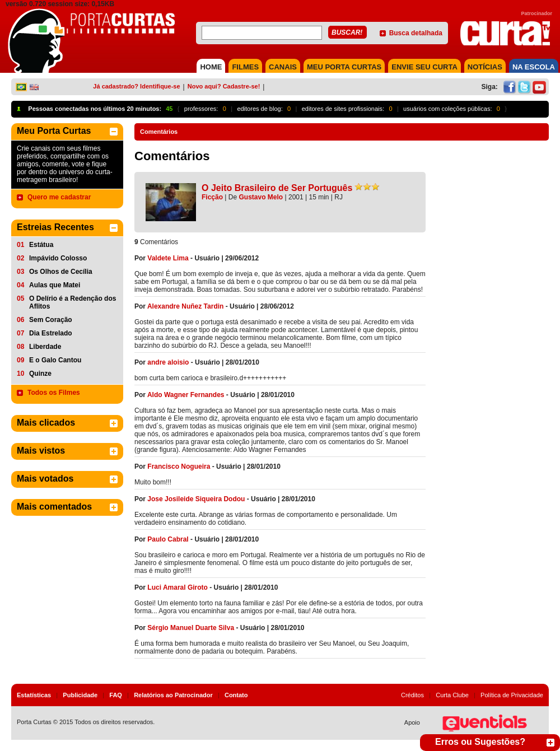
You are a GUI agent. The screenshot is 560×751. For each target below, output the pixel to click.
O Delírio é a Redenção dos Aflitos (73, 302)
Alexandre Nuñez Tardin (185, 306)
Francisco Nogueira (179, 467)
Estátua (41, 245)
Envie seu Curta (424, 67)
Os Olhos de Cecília (61, 272)
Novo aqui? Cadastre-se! (224, 86)
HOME (211, 67)
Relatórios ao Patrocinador (173, 695)
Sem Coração (51, 320)
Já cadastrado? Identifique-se (136, 86)
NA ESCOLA (534, 67)
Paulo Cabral (168, 539)
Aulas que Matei (55, 285)
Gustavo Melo (261, 197)
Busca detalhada (416, 33)
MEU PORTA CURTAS (344, 67)
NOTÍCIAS (485, 67)
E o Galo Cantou (55, 360)
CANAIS (283, 67)
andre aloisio (168, 362)
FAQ (116, 695)
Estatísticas (34, 695)
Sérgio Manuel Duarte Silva (191, 628)
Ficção (212, 197)
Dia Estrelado (51, 333)
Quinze (40, 374)
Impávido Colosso (58, 258)
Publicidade (80, 695)
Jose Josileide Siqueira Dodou (196, 499)
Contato (236, 695)
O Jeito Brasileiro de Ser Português (277, 188)
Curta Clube (452, 695)
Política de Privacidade (512, 695)
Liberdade (45, 347)
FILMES (245, 67)
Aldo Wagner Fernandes (186, 395)
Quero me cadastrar (59, 197)
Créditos (412, 695)
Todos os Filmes (54, 393)
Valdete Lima (168, 258)
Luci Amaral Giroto (178, 587)
